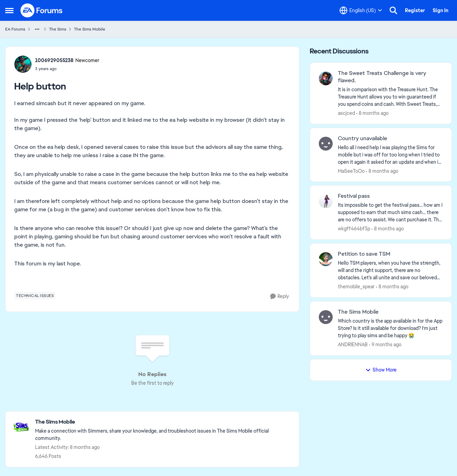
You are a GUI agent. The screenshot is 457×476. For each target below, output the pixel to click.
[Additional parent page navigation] (37, 29)
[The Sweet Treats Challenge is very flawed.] (390, 97)
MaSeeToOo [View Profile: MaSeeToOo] (351, 171)
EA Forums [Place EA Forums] (15, 29)
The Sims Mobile (358, 312)
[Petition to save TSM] (390, 270)
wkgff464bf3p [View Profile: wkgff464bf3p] (354, 229)
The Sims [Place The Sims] (58, 29)
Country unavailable (363, 138)
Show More (381, 370)
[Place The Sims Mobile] (164, 422)
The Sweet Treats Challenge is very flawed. (382, 77)
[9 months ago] (385, 345)
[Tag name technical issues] (35, 296)
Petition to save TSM (364, 254)
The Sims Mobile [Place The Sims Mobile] (90, 29)
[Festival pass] (390, 212)
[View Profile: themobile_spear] (326, 259)
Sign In (441, 10)
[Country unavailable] (390, 155)
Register (415, 10)
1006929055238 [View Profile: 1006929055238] (54, 60)
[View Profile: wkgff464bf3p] (326, 201)
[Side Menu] (9, 10)
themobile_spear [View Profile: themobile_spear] (356, 287)
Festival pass (354, 196)
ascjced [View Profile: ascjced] (346, 113)
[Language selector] (361, 10)
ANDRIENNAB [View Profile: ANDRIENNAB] (353, 345)
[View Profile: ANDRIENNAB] (326, 317)
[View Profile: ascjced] (326, 78)
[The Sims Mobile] (390, 328)
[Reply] (280, 296)
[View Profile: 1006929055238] (23, 64)
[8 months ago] (372, 113)
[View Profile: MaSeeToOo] (326, 144)
